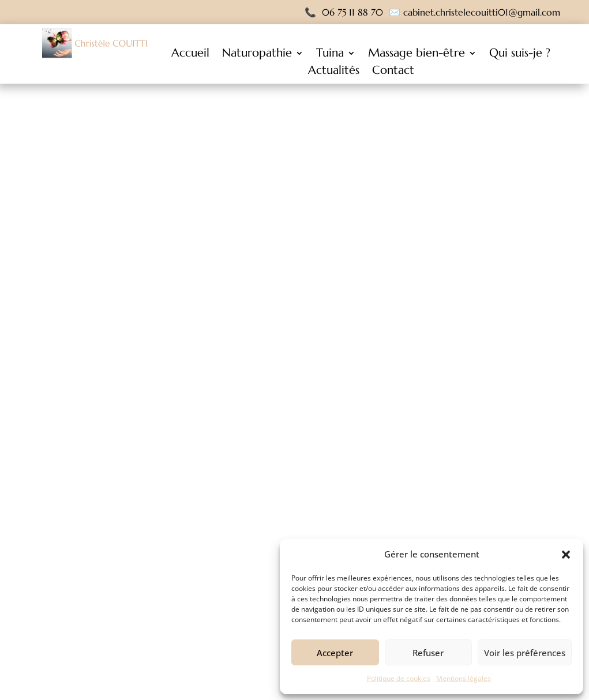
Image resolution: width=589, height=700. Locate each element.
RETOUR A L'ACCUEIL (231, 463)
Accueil (190, 55)
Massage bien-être (417, 55)
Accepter (335, 653)
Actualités (334, 72)
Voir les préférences (525, 653)
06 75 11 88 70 (352, 12)
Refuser (428, 653)
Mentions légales (464, 678)
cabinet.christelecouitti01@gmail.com (482, 12)
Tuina (330, 55)
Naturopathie (257, 55)
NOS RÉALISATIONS (357, 463)
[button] (566, 555)
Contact (393, 72)
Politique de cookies (399, 678)
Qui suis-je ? (520, 55)
